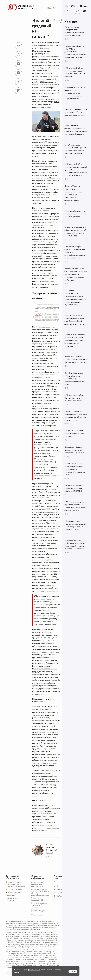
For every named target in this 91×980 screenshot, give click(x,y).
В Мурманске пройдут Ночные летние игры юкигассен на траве (74, 398)
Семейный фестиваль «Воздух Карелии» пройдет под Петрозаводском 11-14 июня (74, 379)
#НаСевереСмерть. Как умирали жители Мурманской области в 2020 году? (46, 667)
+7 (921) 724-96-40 (15, 889)
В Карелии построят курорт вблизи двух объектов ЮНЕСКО (73, 488)
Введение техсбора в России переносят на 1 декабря (74, 434)
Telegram (60, 889)
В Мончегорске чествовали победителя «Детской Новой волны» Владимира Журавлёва (76, 130)
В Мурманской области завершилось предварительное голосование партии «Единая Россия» (75, 93)
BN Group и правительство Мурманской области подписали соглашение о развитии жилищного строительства (75, 298)
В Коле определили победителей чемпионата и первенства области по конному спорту (76, 416)
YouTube (60, 896)
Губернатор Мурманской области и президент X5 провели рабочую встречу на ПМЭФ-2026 (76, 232)
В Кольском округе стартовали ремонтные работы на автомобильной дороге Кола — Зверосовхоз (75, 252)
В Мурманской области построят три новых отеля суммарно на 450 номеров (75, 72)
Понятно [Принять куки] (73, 971)
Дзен (58, 886)
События (51, 8)
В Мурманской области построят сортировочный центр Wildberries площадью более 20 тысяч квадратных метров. (76, 170)
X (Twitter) (60, 893)
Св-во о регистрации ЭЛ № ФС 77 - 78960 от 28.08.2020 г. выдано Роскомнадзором (41, 892)
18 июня (48, 107)
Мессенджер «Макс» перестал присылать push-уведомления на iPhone (76, 360)
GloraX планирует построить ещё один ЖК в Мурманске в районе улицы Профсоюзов (75, 149)
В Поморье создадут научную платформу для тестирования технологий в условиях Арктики (75, 469)
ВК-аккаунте (50, 805)
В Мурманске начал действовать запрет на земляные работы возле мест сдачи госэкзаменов (76, 545)
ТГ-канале (38, 805)
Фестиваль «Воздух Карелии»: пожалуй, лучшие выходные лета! (75, 450)
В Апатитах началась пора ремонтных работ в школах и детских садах (76, 112)
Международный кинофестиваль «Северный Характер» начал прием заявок (74, 31)
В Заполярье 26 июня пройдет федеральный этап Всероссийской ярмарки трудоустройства (76, 320)
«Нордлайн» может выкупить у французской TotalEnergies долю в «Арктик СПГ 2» (75, 525)
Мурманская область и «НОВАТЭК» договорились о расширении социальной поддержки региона (75, 52)
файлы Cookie (34, 970)
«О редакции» (35, 929)
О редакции (10, 895)
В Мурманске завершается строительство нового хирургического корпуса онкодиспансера (76, 506)
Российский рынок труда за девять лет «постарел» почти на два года (76, 214)
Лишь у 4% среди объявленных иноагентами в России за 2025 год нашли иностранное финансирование (75, 193)
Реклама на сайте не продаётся (13, 899)
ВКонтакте (61, 883)
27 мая (56, 102)
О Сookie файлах (38, 915)
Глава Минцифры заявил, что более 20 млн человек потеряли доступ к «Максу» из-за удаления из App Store (76, 274)
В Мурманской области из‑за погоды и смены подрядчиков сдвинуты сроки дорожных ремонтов (75, 340)
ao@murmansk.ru (15, 892)
